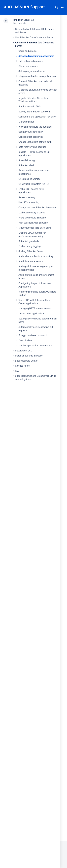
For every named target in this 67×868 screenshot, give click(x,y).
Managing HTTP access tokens (35, 309)
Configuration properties (31, 137)
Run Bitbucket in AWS (29, 107)
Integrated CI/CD (24, 351)
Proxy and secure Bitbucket (32, 218)
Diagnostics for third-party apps (35, 228)
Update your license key (31, 132)
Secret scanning (27, 197)
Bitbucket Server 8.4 (24, 20)
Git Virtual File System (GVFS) (34, 184)
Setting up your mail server (32, 71)
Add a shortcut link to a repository (36, 256)
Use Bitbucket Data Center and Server (34, 38)
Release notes (22, 366)
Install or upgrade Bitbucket (29, 356)
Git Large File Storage (29, 179)
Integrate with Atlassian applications (37, 76)
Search (57, 7)
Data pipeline (25, 341)
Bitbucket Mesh (26, 165)
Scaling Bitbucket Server (31, 251)
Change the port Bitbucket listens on (37, 208)
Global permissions (28, 66)
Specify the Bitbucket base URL (34, 112)
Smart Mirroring (27, 160)
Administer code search (31, 261)
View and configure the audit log (35, 127)
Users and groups (27, 51)
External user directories (31, 61)
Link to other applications (31, 314)
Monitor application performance (35, 346)
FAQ (17, 371)
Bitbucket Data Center (26, 361)
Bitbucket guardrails (29, 241)
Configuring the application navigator (37, 117)
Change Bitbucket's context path (35, 142)
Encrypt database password (33, 335)
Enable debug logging (29, 246)
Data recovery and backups (32, 147)
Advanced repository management (36, 56)
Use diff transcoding (29, 202)
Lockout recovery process (32, 213)
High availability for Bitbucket (33, 223)
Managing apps (26, 122)
